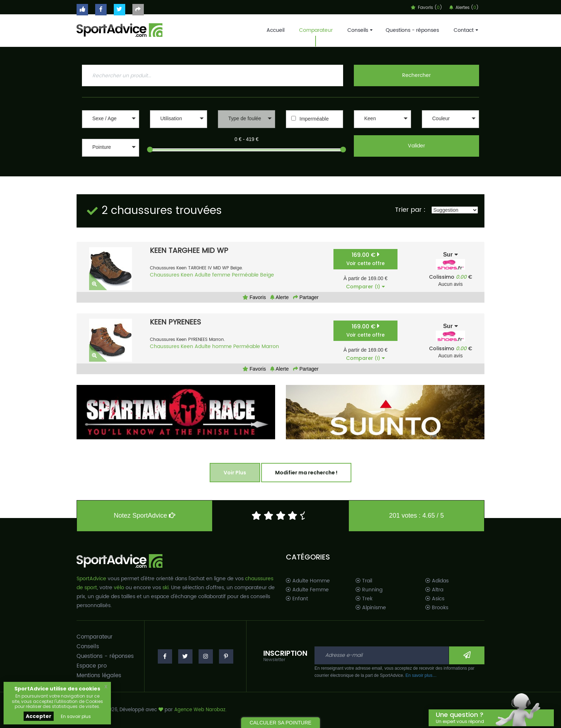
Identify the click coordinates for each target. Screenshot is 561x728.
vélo (119, 588)
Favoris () (426, 8)
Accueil (275, 30)
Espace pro (92, 666)
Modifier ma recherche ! (306, 473)
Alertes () (464, 8)
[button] (111, 119)
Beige (267, 275)
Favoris (254, 297)
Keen (187, 275)
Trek (364, 599)
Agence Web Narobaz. (200, 710)
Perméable (245, 275)
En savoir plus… (421, 675)
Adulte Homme (308, 581)
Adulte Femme (307, 590)
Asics (435, 599)
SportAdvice (91, 579)
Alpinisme (371, 608)
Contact (465, 30)
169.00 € (365, 259)
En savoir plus (76, 716)
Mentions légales (99, 676)
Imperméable (314, 119)
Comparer (365, 287)
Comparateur (316, 30)
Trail (364, 581)
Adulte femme (213, 275)
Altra (434, 590)
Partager (306, 297)
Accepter (39, 716)
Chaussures (165, 275)
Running (369, 590)
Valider (416, 146)
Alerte (279, 297)
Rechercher (416, 75)
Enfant (297, 599)
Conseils (359, 30)
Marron (270, 346)
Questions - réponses (412, 30)
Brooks (437, 608)
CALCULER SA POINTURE (281, 723)
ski (165, 588)
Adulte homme (213, 346)
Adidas (437, 581)
